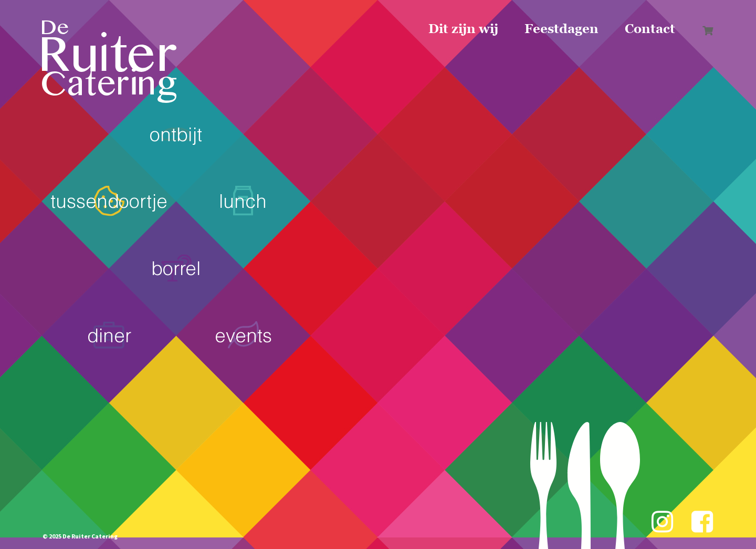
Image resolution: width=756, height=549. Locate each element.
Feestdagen (561, 29)
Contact (650, 29)
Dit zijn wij (463, 29)
